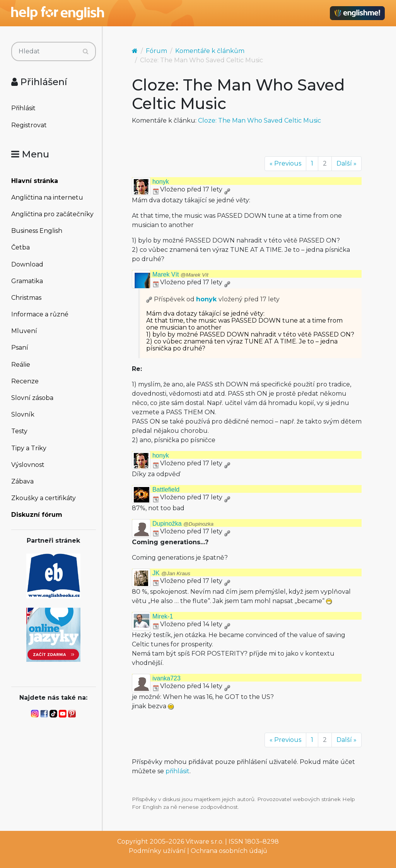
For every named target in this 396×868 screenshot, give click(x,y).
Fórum (156, 51)
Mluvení (24, 331)
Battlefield (166, 490)
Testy (19, 431)
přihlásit (178, 771)
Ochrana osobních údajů (229, 851)
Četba (20, 247)
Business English (37, 231)
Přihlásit (23, 108)
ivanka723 (166, 678)
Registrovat (29, 125)
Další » (346, 163)
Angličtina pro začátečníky (52, 214)
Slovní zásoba (32, 398)
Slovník (23, 414)
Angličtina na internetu (47, 197)
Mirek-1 (163, 616)
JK (171, 573)
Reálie (21, 365)
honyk (161, 182)
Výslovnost (28, 465)
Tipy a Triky (29, 448)
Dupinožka (183, 524)
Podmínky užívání (157, 851)
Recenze (25, 381)
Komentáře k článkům (210, 51)
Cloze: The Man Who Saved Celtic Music (259, 120)
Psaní (20, 348)
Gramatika (27, 281)
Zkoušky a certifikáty (44, 498)
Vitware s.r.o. (205, 842)
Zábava (22, 481)
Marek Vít (180, 274)
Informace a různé (40, 314)
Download (27, 264)
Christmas (26, 298)
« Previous (285, 163)
